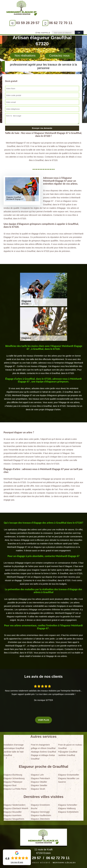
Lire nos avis (17, 862)
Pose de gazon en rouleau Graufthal (70, 746)
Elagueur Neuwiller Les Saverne (69, 780)
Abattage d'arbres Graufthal (43, 752)
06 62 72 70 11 (61, 23)
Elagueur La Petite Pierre (15, 789)
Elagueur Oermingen (40, 812)
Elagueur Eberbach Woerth (16, 808)
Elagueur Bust (10, 785)
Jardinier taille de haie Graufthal (14, 753)
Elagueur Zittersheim (40, 819)
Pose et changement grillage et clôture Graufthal (43, 746)
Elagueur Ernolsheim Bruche (40, 807)
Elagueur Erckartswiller (69, 775)
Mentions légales (64, 863)
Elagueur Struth (38, 789)
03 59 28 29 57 (28, 23)
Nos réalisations (25, 56)
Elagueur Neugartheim (14, 819)
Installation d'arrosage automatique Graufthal (14, 746)
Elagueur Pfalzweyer (13, 782)
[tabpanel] (44, 360)
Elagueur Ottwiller (39, 782)
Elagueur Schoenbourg (14, 778)
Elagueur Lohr (37, 775)
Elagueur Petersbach (40, 778)
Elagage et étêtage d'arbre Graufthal (43, 757)
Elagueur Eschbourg (13, 775)
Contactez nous (59, 56)
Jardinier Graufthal (67, 755)
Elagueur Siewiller (39, 785)
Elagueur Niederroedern (15, 805)
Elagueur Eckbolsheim (68, 812)
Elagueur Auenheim (13, 815)
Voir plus (43, 720)
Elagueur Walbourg (67, 808)
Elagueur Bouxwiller (13, 812)
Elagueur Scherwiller (68, 805)
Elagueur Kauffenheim (41, 815)
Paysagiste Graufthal (68, 752)
